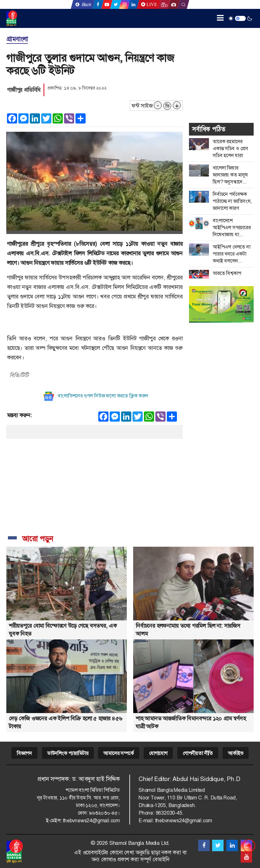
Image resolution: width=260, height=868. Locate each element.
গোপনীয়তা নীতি (198, 753)
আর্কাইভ (236, 753)
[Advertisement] (94, 483)
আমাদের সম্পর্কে (118, 753)
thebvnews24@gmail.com (91, 821)
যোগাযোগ (158, 753)
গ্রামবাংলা (17, 39)
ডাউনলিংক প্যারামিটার (68, 753)
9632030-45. (170, 813)
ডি (167, 106)
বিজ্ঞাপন (24, 753)
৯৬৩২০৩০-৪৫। (104, 813)
